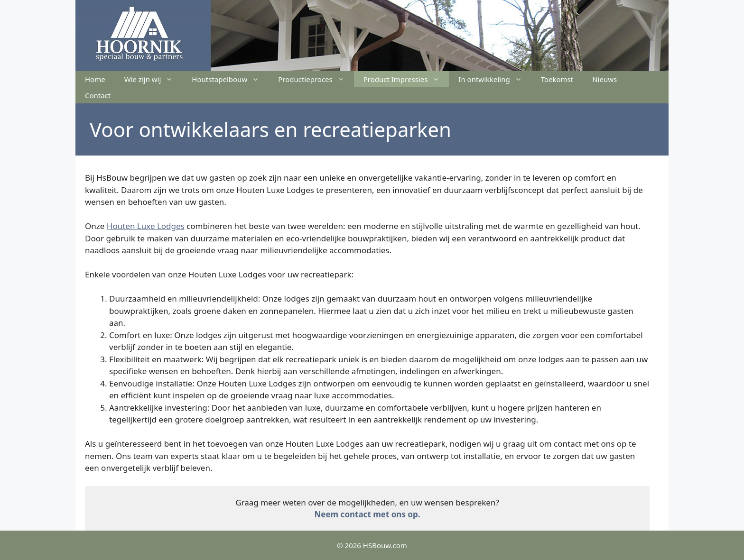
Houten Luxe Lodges (146, 226)
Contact (98, 95)
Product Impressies (406, 79)
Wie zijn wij (153, 79)
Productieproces (316, 79)
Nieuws (604, 79)
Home (95, 79)
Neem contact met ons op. (367, 514)
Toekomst (557, 79)
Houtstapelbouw (230, 79)
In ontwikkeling (495, 79)
